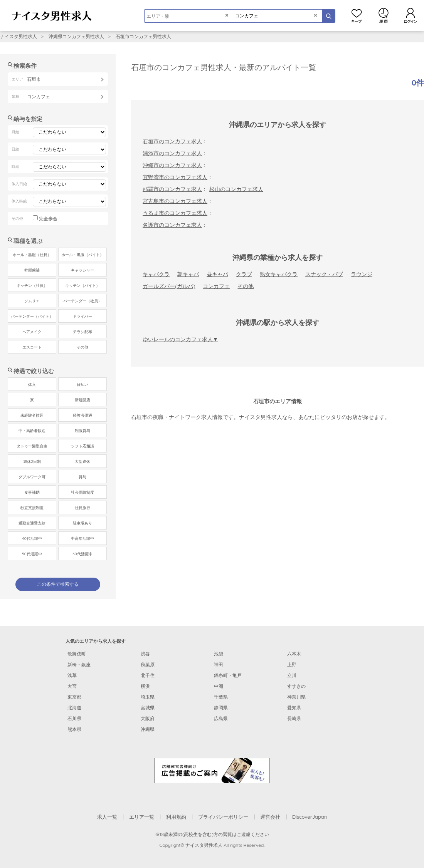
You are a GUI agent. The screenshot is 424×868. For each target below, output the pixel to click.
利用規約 (176, 817)
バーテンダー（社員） (82, 301)
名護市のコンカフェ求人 (172, 225)
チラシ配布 (82, 332)
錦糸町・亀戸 (228, 675)
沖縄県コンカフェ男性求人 (76, 36)
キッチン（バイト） (82, 286)
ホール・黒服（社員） (32, 255)
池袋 (219, 654)
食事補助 (32, 492)
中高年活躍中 (82, 539)
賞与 (82, 477)
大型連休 (82, 462)
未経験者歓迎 (32, 415)
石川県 (74, 718)
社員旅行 (82, 508)
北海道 (74, 708)
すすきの (296, 686)
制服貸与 (82, 431)
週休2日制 (32, 462)
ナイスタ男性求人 (19, 36)
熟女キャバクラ (279, 274)
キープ (357, 15)
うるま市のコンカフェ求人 (175, 213)
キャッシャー (82, 270)
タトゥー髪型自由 (32, 446)
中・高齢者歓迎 (32, 431)
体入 (32, 385)
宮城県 (148, 708)
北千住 (148, 675)
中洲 (219, 686)
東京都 (74, 697)
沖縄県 (148, 729)
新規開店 (82, 400)
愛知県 (294, 708)
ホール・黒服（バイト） (82, 255)
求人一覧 (107, 817)
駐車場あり (82, 523)
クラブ (244, 274)
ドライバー (82, 316)
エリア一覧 (142, 817)
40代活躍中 (32, 539)
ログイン (411, 15)
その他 (246, 286)
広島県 (221, 718)
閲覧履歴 (384, 15)
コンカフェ (216, 286)
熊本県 (74, 729)
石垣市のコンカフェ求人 (172, 141)
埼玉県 (148, 697)
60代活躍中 (82, 554)
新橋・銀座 (79, 664)
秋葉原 (148, 664)
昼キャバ (217, 274)
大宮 (72, 686)
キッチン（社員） (32, 286)
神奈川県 (296, 697)
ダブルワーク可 (32, 477)
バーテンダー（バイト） (32, 316)
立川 (292, 675)
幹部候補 (32, 270)
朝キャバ (188, 274)
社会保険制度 (82, 492)
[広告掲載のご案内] (212, 770)
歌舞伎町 (77, 654)
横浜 (145, 686)
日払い (82, 385)
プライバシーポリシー (223, 817)
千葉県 (221, 697)
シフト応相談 (82, 446)
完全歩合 (48, 219)
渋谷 (145, 654)
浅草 (72, 675)
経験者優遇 (82, 415)
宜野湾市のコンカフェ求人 (175, 177)
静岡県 (221, 708)
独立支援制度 (32, 508)
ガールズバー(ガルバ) (169, 286)
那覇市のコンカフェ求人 (172, 189)
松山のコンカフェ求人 (236, 189)
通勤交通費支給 (32, 523)
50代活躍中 (32, 554)
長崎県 (294, 718)
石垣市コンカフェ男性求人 (143, 36)
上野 (292, 664)
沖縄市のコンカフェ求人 (172, 165)
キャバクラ (156, 274)
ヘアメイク (32, 332)
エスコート (32, 347)
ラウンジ (362, 274)
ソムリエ (32, 301)
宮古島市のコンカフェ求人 (175, 201)
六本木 (294, 654)
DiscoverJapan (310, 817)
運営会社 (270, 817)
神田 (219, 664)
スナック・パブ (324, 274)
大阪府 (148, 718)
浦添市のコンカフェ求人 (172, 153)
